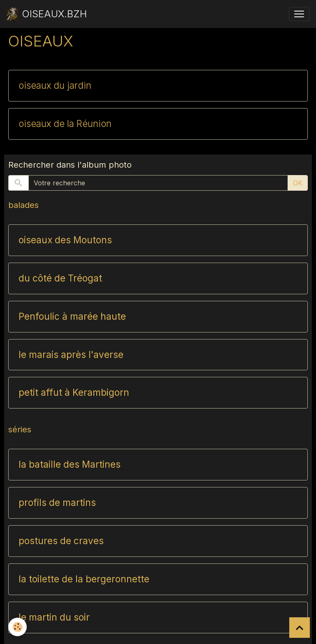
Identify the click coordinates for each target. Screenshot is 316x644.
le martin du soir (54, 617)
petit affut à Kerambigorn (74, 392)
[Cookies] (17, 627)
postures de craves (61, 541)
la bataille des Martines (70, 464)
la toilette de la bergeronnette (84, 579)
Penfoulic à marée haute (72, 316)
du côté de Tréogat (60, 278)
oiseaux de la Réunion (65, 124)
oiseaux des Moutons (65, 240)
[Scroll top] (300, 628)
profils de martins (57, 503)
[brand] (47, 14)
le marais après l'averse (71, 355)
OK (298, 183)
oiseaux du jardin (55, 85)
